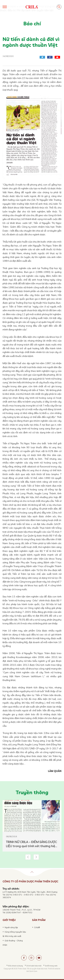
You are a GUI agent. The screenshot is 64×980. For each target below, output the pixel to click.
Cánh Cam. (33, 971)
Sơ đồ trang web (51, 966)
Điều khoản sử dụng (15, 966)
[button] (28, 857)
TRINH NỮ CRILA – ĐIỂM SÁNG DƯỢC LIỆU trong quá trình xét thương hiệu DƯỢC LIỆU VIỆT (31, 844)
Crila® (37, 927)
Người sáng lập (11, 927)
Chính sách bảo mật (34, 966)
